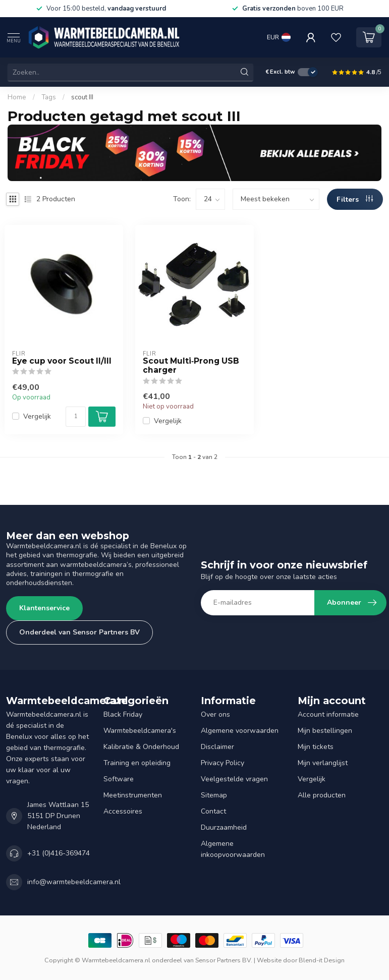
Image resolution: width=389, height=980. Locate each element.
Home (17, 97)
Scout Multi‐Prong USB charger (191, 366)
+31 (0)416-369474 (59, 853)
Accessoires (123, 811)
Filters (355, 199)
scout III (82, 97)
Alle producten (322, 795)
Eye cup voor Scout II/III (62, 361)
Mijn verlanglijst (323, 763)
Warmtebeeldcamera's (140, 731)
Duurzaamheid (224, 827)
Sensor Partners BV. (224, 960)
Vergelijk (37, 416)
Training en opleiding (137, 763)
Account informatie (328, 714)
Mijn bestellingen (325, 731)
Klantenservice (44, 608)
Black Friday (123, 714)
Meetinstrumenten (133, 795)
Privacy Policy (223, 763)
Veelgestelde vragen (234, 779)
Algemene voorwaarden (240, 731)
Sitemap (214, 795)
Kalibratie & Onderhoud (141, 747)
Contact (213, 811)
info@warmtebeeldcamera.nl (74, 882)
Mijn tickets (316, 747)
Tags (49, 97)
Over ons (215, 714)
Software (119, 779)
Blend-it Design (322, 960)
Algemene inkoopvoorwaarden (233, 849)
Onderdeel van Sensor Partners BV (79, 632)
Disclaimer (217, 747)
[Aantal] (76, 417)
